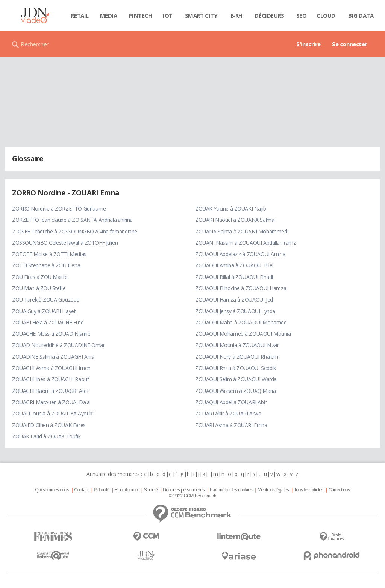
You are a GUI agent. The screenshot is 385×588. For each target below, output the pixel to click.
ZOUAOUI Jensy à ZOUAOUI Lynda (235, 311)
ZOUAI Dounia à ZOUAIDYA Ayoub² (53, 413)
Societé (151, 490)
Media (109, 15)
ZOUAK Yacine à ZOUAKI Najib (231, 208)
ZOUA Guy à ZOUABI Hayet (44, 311)
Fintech (140, 15)
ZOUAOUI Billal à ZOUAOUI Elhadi (234, 277)
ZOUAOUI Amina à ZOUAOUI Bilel (234, 265)
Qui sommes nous (52, 490)
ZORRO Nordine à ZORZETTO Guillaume (59, 208)
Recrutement (127, 490)
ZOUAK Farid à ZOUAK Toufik (46, 436)
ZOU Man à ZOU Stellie (39, 288)
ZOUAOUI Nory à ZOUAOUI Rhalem (237, 357)
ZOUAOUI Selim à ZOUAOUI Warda (236, 379)
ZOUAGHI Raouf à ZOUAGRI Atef (50, 391)
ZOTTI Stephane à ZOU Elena (46, 265)
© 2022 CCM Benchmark (192, 496)
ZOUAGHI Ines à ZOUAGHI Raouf (50, 379)
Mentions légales (273, 490)
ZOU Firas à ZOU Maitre (40, 277)
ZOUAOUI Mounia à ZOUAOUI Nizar (237, 345)
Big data (361, 15)
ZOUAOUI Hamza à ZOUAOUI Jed (234, 299)
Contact (82, 490)
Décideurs (269, 15)
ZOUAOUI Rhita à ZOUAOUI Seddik (235, 368)
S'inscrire (308, 44)
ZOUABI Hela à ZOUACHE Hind (48, 322)
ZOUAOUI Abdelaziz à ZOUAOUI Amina (240, 254)
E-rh (236, 15)
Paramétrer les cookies (231, 490)
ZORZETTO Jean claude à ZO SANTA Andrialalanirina (72, 220)
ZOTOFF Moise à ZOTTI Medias (49, 254)
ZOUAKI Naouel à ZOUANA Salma (235, 220)
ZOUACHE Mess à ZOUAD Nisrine (51, 334)
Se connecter (350, 44)
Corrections (339, 490)
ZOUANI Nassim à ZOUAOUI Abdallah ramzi (246, 243)
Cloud (326, 15)
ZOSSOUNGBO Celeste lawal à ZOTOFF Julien (65, 243)
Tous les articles (309, 490)
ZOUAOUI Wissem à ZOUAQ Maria (235, 391)
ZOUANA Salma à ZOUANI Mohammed (241, 231)
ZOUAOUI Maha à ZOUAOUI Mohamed (241, 322)
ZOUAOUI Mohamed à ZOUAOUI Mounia (243, 334)
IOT (168, 15)
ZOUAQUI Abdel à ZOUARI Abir (231, 402)
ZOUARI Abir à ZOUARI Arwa (228, 413)
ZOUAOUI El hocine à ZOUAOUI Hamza (241, 288)
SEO (302, 15)
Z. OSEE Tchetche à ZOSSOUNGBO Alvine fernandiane (75, 231)
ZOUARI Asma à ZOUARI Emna (231, 425)
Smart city (201, 15)
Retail (80, 15)
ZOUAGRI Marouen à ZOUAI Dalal (51, 402)
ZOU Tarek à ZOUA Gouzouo (46, 299)
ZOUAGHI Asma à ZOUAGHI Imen (51, 368)
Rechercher (35, 44)
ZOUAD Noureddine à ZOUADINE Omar (58, 345)
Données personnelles (184, 490)
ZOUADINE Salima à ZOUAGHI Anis (53, 357)
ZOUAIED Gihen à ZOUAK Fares (49, 425)
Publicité (102, 490)
